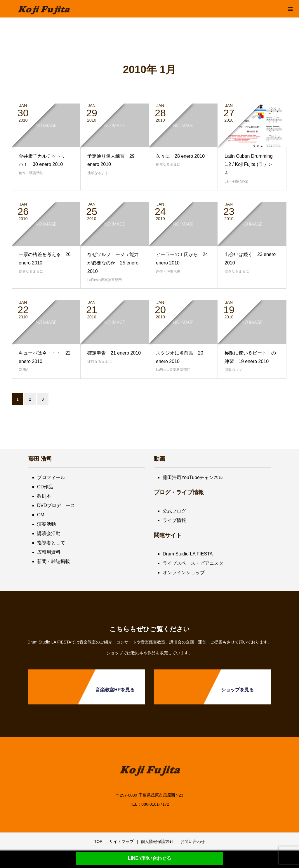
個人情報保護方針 (157, 841)
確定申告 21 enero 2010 (114, 353)
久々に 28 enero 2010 (180, 156)
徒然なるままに (100, 173)
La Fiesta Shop (236, 181)
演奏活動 (46, 524)
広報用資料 (49, 552)
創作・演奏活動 (31, 173)
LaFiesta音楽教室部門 (105, 280)
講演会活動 (49, 533)
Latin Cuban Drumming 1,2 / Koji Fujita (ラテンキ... (249, 165)
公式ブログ (174, 511)
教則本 (44, 496)
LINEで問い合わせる (149, 858)
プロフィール (51, 477)
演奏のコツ (233, 370)
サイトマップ (121, 841)
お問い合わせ (193, 841)
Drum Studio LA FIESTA (188, 554)
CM (41, 515)
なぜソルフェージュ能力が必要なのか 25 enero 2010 (113, 263)
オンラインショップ (184, 572)
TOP (98, 841)
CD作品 (45, 487)
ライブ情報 (174, 520)
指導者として (51, 543)
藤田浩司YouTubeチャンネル (193, 477)
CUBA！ (25, 370)
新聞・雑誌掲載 (53, 561)
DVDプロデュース (56, 505)
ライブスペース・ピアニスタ (193, 563)
